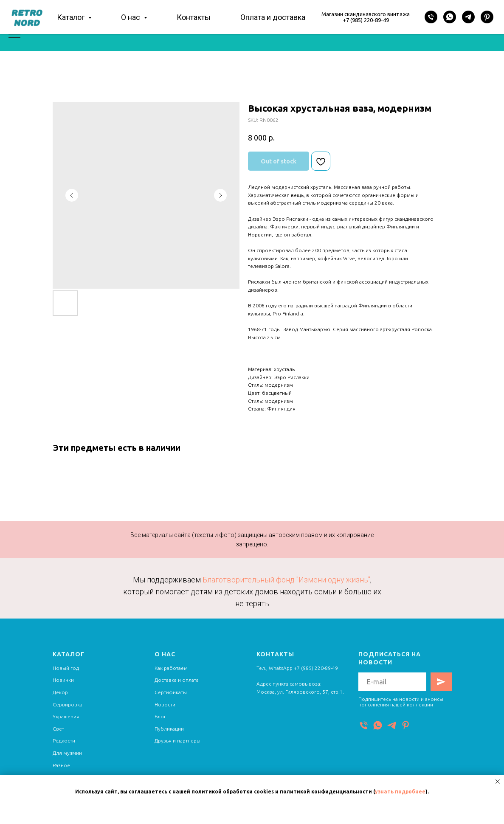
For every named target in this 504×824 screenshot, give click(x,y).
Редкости (64, 741)
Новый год (66, 668)
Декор (60, 692)
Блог (160, 716)
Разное (61, 765)
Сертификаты (171, 692)
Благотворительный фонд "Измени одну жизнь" (286, 580)
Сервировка (68, 704)
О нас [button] (131, 17)
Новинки (63, 680)
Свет (58, 729)
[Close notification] (498, 782)
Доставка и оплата (177, 680)
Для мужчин (67, 753)
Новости (165, 704)
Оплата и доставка (273, 17)
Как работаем (171, 668)
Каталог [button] (72, 17)
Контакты (194, 17)
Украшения (66, 716)
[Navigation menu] (14, 38)
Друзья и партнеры (177, 741)
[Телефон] (431, 17)
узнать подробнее (400, 792)
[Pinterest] (487, 17)
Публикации (169, 729)
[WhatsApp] (450, 17)
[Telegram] (468, 17)
